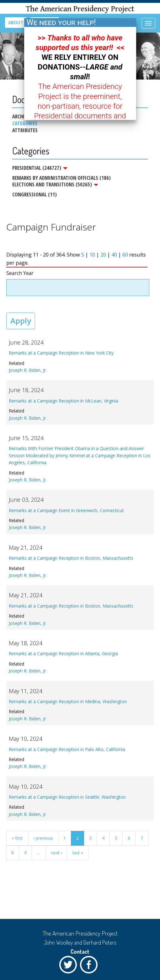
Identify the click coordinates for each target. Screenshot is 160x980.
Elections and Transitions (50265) (55, 184)
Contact (80, 951)
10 (92, 255)
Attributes (25, 130)
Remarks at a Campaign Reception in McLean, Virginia (64, 401)
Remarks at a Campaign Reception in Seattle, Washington (67, 797)
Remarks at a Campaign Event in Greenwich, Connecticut (66, 510)
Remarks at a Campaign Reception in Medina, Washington (68, 701)
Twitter (70, 966)
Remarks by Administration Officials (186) (61, 178)
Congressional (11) (35, 194)
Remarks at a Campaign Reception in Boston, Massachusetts (71, 558)
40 (114, 255)
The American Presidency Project (80, 9)
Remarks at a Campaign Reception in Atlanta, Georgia (63, 653)
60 (125, 255)
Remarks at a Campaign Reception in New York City (61, 353)
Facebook (90, 966)
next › (56, 853)
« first (17, 838)
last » (78, 853)
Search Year (20, 273)
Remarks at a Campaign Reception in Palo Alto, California (67, 749)
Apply (21, 321)
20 (103, 255)
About (16, 22)
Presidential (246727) (40, 168)
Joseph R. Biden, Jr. (28, 370)
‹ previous (43, 838)
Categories (25, 123)
